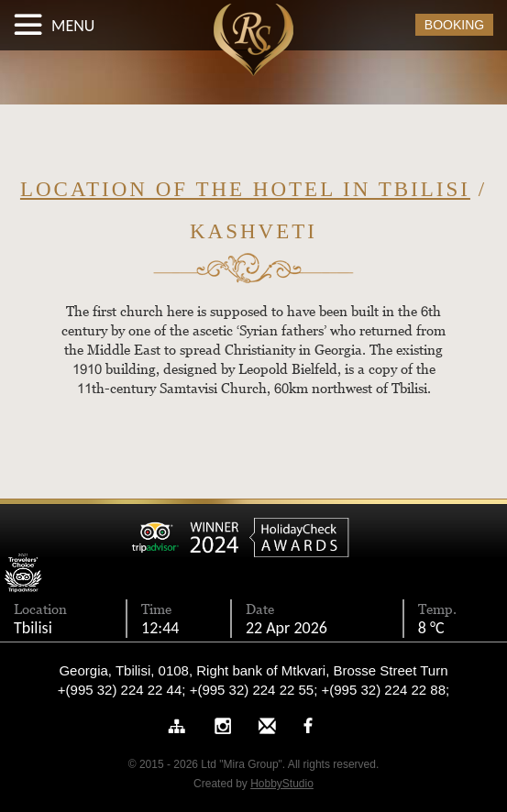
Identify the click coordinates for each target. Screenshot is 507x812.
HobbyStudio (282, 784)
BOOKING (454, 25)
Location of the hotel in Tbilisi (245, 189)
